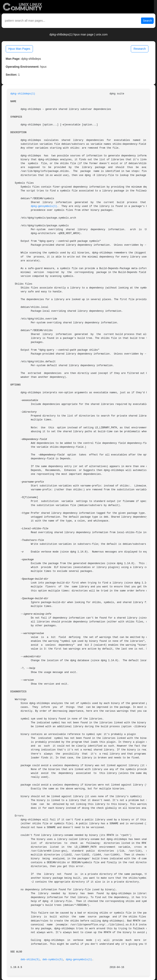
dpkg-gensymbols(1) (44, 206)
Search (147, 21)
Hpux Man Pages (19, 49)
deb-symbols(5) (53, 960)
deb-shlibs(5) (30, 960)
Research (140, 49)
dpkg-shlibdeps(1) (23, 94)
